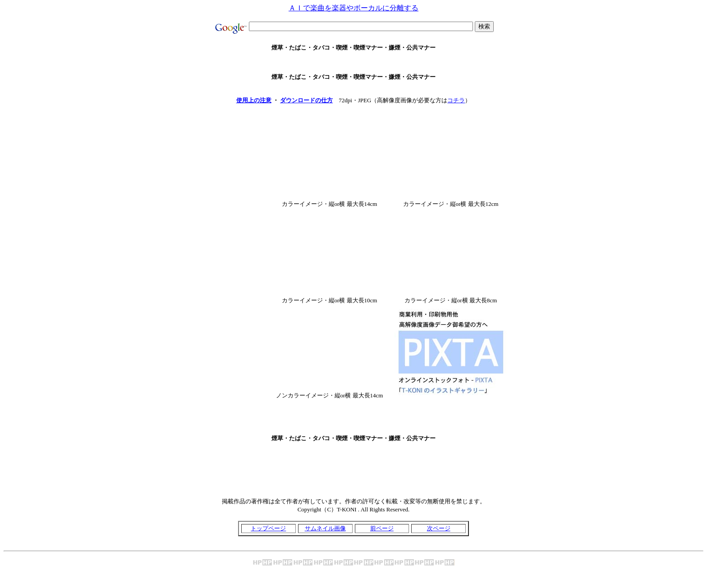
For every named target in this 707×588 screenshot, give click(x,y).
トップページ (268, 528)
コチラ (456, 100)
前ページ (382, 528)
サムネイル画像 (325, 528)
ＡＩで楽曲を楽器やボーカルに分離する (353, 8)
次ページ (439, 528)
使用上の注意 (254, 100)
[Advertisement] (353, 62)
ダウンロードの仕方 (306, 100)
